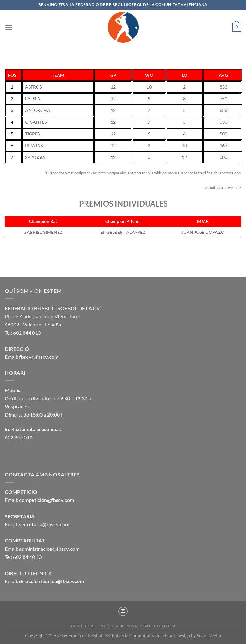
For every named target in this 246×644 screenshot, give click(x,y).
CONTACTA (165, 626)
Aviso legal (83, 626)
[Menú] (9, 27)
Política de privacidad (125, 626)
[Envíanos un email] (123, 611)
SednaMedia (209, 636)
